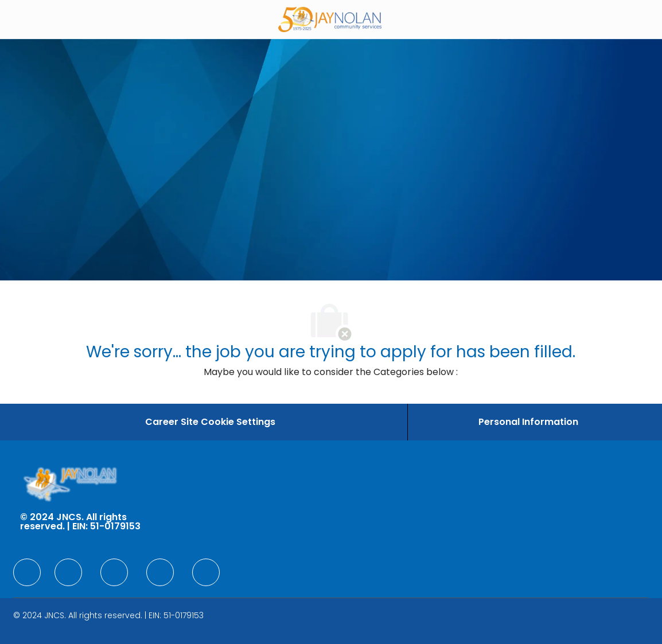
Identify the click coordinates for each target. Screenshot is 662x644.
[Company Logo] (330, 19)
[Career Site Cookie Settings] (210, 422)
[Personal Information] (528, 422)
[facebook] (27, 572)
